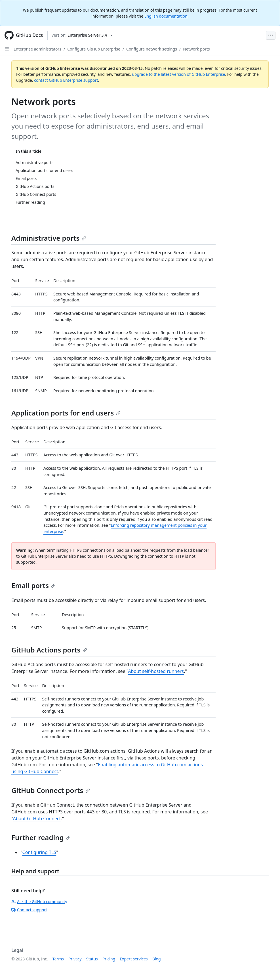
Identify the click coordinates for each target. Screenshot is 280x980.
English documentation (166, 16)
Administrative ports (49, 238)
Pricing (109, 959)
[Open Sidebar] (7, 49)
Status (92, 959)
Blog (157, 959)
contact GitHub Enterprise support (66, 80)
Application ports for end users (66, 413)
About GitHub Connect (37, 819)
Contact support (29, 910)
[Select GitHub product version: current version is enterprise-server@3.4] (82, 35)
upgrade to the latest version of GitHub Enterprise (178, 74)
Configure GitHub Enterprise (94, 49)
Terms (58, 959)
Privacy (75, 959)
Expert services (134, 959)
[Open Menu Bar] (271, 35)
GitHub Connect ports (51, 790)
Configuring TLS (39, 852)
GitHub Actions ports (49, 650)
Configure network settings (152, 49)
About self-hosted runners (156, 671)
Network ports (196, 49)
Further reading (41, 837)
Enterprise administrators (37, 49)
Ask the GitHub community (39, 902)
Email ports (33, 585)
